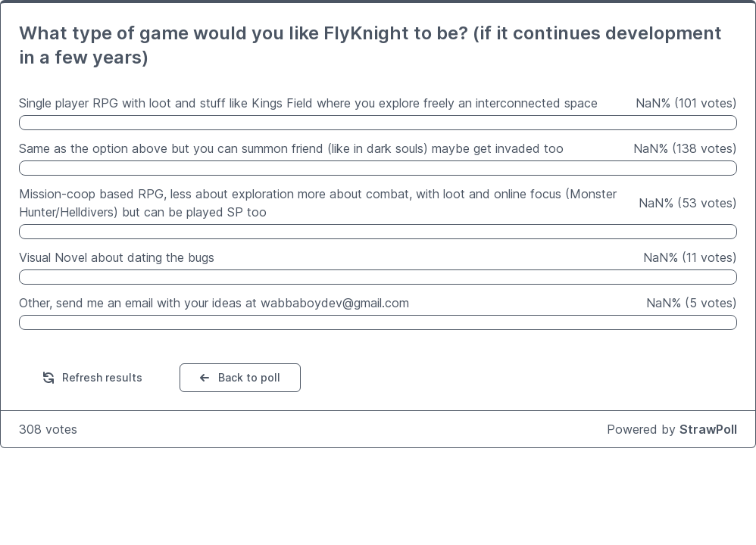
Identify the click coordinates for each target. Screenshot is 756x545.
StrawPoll (708, 429)
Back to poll (239, 378)
